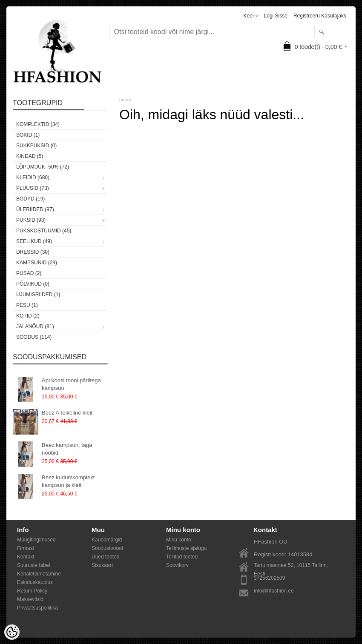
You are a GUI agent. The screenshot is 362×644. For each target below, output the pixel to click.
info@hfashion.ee (274, 591)
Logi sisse (276, 16)
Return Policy (32, 591)
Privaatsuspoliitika (37, 608)
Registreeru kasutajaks (320, 16)
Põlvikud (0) (33, 284)
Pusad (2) (29, 273)
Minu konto (179, 540)
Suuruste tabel (33, 565)
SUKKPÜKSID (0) (36, 146)
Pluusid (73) (33, 188)
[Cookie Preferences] (12, 632)
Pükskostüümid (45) (44, 231)
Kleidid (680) (33, 177)
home (125, 100)
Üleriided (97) (35, 209)
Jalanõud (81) (35, 326)
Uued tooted (105, 557)
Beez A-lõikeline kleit (67, 413)
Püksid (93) (31, 220)
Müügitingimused (36, 540)
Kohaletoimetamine (39, 574)
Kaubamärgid (107, 540)
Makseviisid (30, 599)
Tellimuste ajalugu (186, 548)
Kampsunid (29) (37, 263)
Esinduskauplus (35, 582)
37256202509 (269, 578)
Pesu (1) (27, 305)
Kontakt (26, 557)
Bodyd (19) (30, 199)
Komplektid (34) (38, 124)
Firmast (26, 548)
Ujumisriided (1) (38, 295)
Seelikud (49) (34, 241)
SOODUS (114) (34, 337)
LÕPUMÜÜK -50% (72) (43, 167)
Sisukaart (102, 565)
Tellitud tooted (182, 557)
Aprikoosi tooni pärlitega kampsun (71, 384)
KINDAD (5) (30, 156)
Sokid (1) (28, 135)
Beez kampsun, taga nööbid (67, 449)
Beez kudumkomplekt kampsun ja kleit (68, 481)
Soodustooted (107, 548)
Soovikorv (177, 565)
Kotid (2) (28, 316)
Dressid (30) (33, 252)
